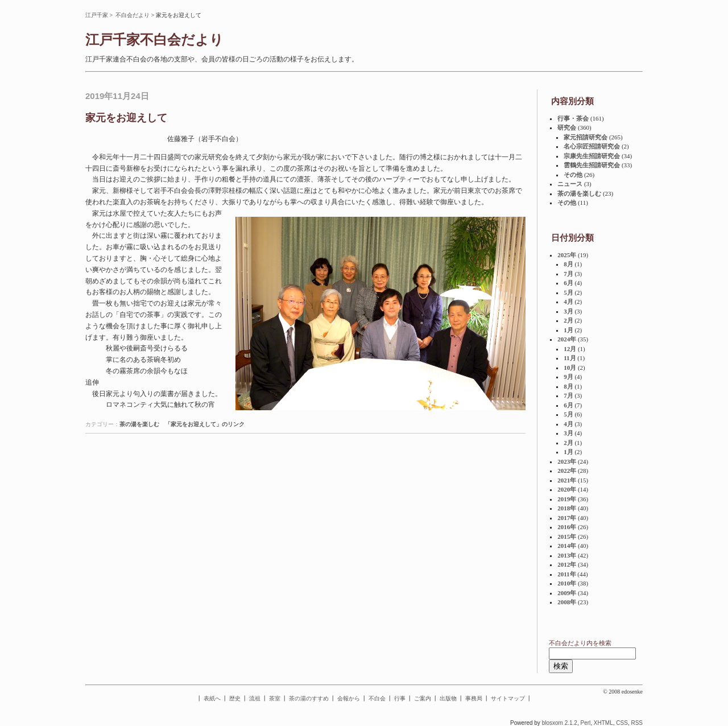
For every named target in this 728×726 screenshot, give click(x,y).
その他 (573, 175)
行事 (400, 698)
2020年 (567, 489)
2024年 (567, 339)
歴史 (235, 698)
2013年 (567, 555)
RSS (637, 723)
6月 (568, 283)
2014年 (567, 546)
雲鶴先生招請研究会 (592, 165)
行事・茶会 (573, 118)
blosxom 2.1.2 (560, 723)
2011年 (566, 574)
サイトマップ (508, 698)
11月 (570, 358)
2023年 (567, 461)
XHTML (603, 723)
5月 (568, 292)
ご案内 (423, 698)
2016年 (567, 527)
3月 (568, 311)
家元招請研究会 (586, 137)
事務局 (474, 698)
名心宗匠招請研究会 (592, 146)
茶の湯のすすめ (309, 698)
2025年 (567, 255)
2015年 (567, 537)
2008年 (567, 602)
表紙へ (212, 698)
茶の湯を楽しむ (139, 424)
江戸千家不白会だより (154, 40)
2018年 (567, 508)
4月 (568, 302)
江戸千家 (97, 15)
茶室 (275, 698)
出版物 (448, 698)
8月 (568, 264)
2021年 (567, 480)
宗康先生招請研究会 (592, 156)
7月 (568, 274)
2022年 (567, 471)
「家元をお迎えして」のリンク (205, 424)
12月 (570, 349)
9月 (568, 377)
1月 (568, 330)
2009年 (567, 593)
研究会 (567, 127)
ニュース (570, 184)
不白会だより (133, 15)
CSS (622, 723)
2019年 (567, 499)
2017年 (567, 518)
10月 (570, 368)
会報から (349, 698)
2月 (568, 320)
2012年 (567, 564)
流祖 (255, 698)
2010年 (567, 583)
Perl (585, 723)
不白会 (377, 698)
